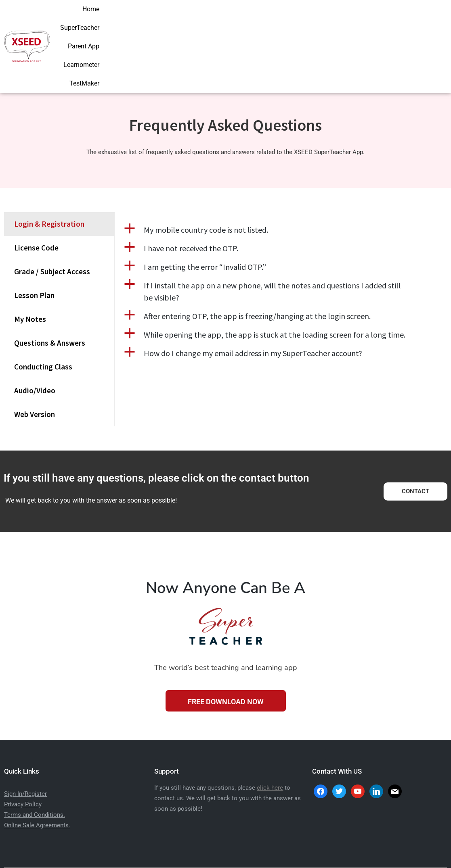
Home (252, 20)
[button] (281, 177)
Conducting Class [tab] (43, 314)
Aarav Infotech (273, 850)
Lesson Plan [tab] (34, 242)
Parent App (339, 20)
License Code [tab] (36, 195)
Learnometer (385, 20)
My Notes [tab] (30, 266)
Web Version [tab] (35, 361)
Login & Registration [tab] (49, 171)
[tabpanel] (281, 248)
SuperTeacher (292, 20)
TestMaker (430, 20)
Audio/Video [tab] (35, 338)
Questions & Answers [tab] (50, 290)
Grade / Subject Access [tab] (52, 219)
